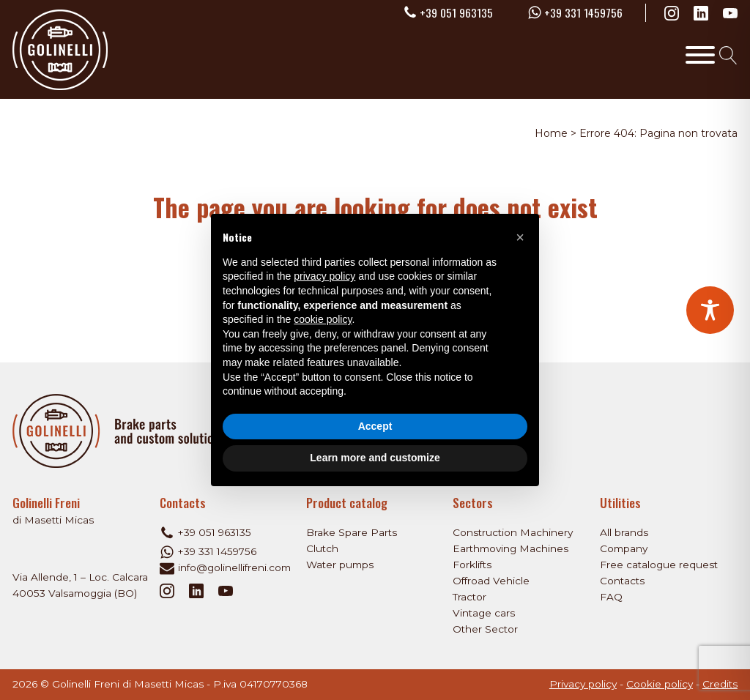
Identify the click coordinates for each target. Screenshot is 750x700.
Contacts (622, 581)
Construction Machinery (513, 532)
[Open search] (728, 55)
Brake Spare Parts (352, 532)
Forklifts (472, 565)
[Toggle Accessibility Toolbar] (710, 310)
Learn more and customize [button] (375, 458)
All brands (624, 532)
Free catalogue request (659, 565)
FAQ (611, 597)
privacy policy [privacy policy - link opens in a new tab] (324, 276)
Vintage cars (484, 613)
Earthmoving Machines (510, 548)
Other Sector (485, 629)
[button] (520, 237)
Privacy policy (583, 684)
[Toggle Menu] (700, 55)
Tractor (469, 597)
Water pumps (340, 565)
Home (551, 133)
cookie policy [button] (323, 319)
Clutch (322, 548)
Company (624, 548)
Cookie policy (660, 684)
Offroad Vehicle (491, 581)
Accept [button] (375, 426)
